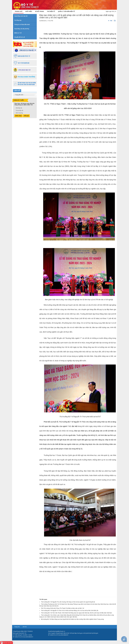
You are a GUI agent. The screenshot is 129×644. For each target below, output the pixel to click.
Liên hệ (24, 627)
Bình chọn (18, 116)
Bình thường (19, 113)
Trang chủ (17, 627)
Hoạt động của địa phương (22, 29)
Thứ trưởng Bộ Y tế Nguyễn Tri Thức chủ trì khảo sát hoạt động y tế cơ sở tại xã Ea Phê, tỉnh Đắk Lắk (70, 611)
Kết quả (26, 116)
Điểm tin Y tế (18, 33)
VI (115, 11)
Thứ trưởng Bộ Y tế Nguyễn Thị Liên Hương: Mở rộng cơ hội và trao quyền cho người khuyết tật (68, 602)
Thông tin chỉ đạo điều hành (22, 24)
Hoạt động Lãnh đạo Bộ (21, 16)
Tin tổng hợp (18, 20)
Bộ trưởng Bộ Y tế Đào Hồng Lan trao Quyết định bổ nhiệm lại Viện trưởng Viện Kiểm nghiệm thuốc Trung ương (72, 619)
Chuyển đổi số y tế (19, 37)
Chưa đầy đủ (20, 110)
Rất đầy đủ (19, 108)
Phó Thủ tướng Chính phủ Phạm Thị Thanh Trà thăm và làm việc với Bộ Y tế (63, 608)
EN (113, 11)
